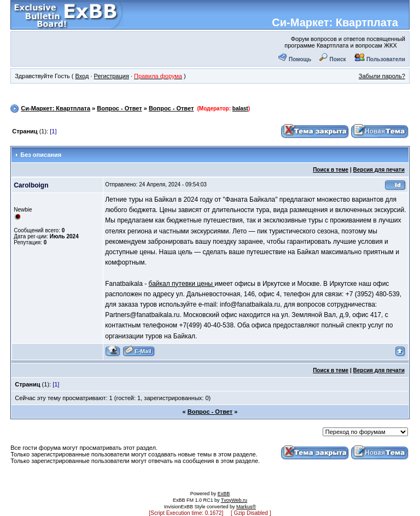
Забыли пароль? (382, 76)
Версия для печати (379, 170)
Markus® (246, 507)
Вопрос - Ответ (119, 108)
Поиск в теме (331, 170)
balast (240, 109)
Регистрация (112, 76)
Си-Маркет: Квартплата (335, 22)
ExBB (224, 494)
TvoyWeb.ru (234, 500)
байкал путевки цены (182, 284)
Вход (82, 76)
